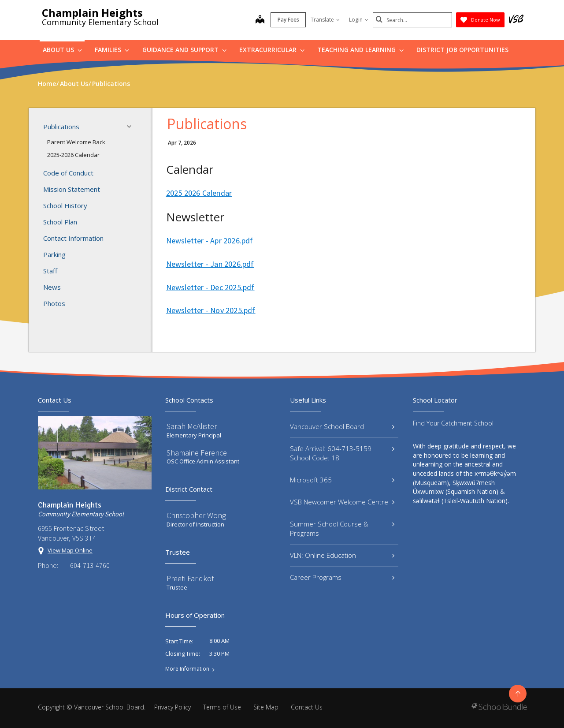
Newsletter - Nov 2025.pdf (211, 310)
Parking (54, 254)
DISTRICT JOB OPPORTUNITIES (462, 50)
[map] (260, 20)
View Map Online (70, 550)
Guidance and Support (184, 50)
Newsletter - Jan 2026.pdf (210, 264)
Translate (325, 20)
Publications (90, 127)
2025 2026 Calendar (199, 193)
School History (65, 205)
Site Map (266, 707)
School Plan (60, 222)
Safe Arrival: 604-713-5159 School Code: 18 (342, 453)
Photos (54, 303)
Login (359, 20)
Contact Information (73, 238)
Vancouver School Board (342, 426)
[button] (132, 127)
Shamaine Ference (197, 453)
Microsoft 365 (342, 480)
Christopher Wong (196, 515)
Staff (50, 271)
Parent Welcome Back (76, 142)
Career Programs (342, 577)
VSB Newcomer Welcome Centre (342, 502)
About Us (62, 50)
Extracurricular (272, 50)
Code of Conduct (68, 173)
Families (112, 50)
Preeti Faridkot (190, 578)
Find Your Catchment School (453, 423)
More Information (187, 669)
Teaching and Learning (360, 50)
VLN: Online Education (342, 555)
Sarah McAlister (192, 426)
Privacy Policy (173, 707)
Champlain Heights (92, 13)
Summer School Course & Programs (342, 528)
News (52, 287)
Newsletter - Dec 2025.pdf (210, 287)
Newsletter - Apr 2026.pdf (210, 241)
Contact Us (307, 707)
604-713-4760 (90, 565)
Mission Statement (72, 189)
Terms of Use (222, 707)
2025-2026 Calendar (73, 155)
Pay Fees (288, 20)
